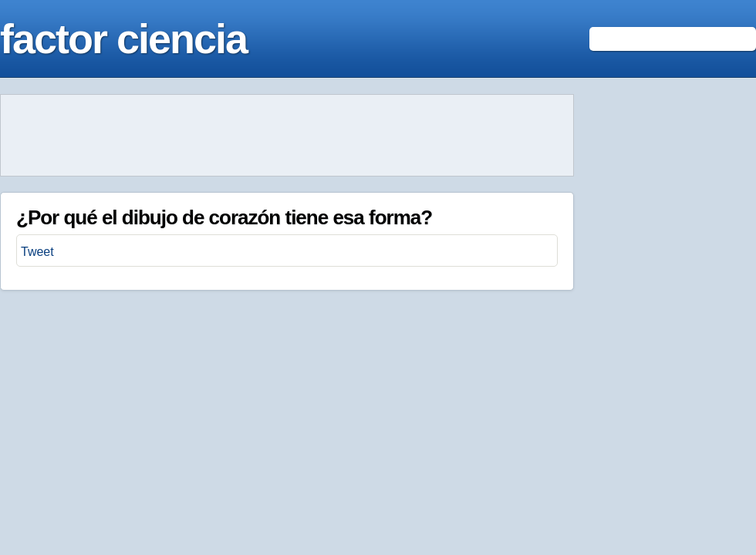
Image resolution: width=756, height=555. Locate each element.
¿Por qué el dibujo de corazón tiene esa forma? (224, 217)
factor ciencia (123, 39)
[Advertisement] (287, 136)
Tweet (37, 252)
